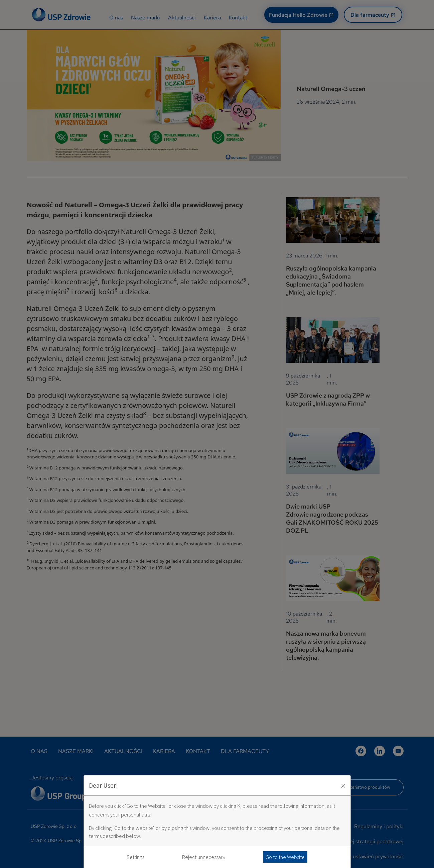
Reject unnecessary (204, 857)
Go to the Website (285, 857)
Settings (135, 857)
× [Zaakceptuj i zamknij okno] (343, 785)
